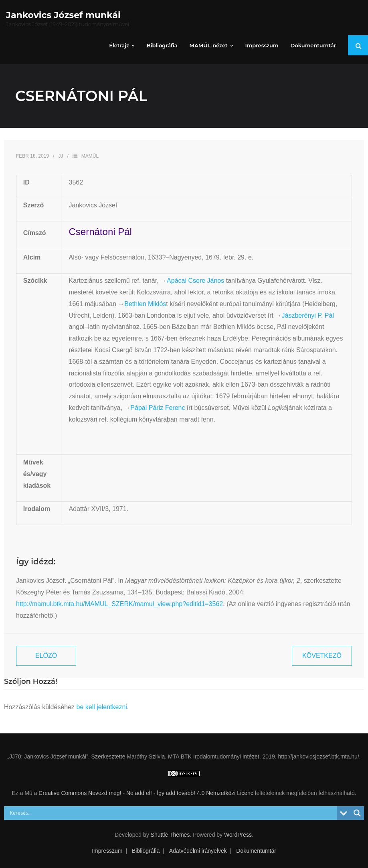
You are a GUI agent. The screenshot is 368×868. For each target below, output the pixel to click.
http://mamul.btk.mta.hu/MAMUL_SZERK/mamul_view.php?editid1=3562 (119, 604)
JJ (61, 156)
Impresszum (107, 851)
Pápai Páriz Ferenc (158, 408)
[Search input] (172, 813)
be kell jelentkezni (102, 707)
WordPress (238, 835)
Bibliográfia (146, 851)
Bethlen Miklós (145, 304)
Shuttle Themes (170, 835)
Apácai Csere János (195, 281)
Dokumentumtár (256, 851)
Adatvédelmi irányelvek (198, 851)
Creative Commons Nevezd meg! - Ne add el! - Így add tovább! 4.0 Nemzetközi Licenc (146, 793)
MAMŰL (90, 156)
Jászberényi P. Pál (307, 315)
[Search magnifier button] (357, 813)
